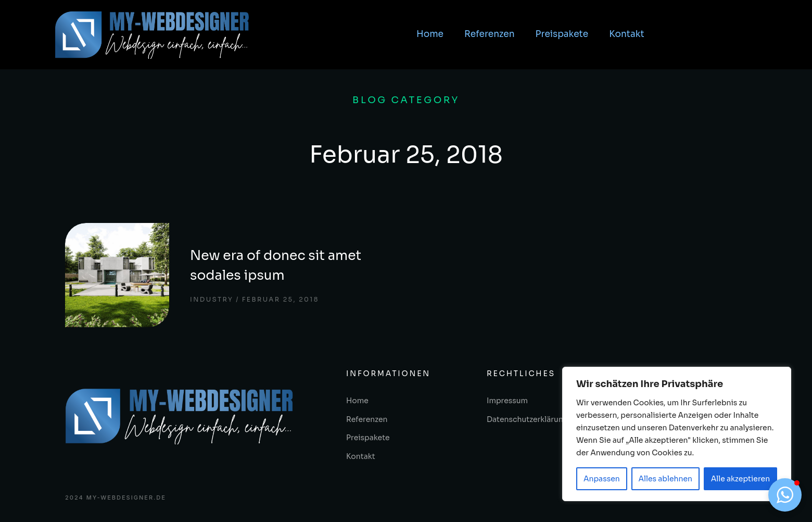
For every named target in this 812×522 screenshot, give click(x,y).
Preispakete (562, 34)
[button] (785, 495)
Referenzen (490, 34)
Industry (212, 299)
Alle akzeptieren (740, 479)
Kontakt (627, 34)
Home (430, 34)
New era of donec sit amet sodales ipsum (276, 265)
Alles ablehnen (665, 479)
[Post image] (117, 275)
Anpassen (602, 479)
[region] (677, 434)
